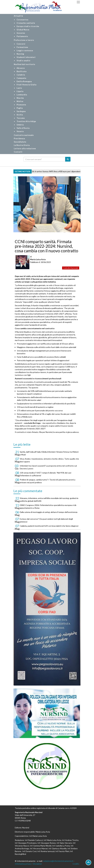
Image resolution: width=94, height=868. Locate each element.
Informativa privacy (23, 864)
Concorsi (21, 44)
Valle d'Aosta (23, 128)
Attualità (18, 16)
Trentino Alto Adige (26, 121)
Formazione (22, 47)
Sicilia (20, 115)
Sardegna (21, 111)
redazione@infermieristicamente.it (58, 861)
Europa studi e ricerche (28, 26)
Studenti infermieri (26, 57)
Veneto (20, 131)
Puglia (20, 108)
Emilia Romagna (24, 81)
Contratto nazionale (24, 135)
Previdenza (19, 139)
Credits (76, 864)
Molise (20, 101)
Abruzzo (21, 68)
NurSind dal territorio (24, 64)
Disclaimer (37, 864)
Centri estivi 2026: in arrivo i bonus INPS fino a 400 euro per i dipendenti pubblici (54, 171)
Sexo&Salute (20, 142)
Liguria (20, 91)
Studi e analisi (23, 61)
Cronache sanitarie (26, 23)
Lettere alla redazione (25, 149)
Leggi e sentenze (25, 51)
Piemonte (21, 105)
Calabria (21, 75)
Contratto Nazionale (71, 268)
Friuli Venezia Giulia (27, 85)
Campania (21, 78)
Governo (21, 33)
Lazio (19, 88)
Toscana (21, 118)
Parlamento (22, 36)
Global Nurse (23, 30)
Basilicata (22, 71)
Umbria (20, 125)
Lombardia (22, 95)
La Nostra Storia (22, 145)
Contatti (18, 152)
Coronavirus (23, 20)
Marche (20, 98)
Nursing (20, 54)
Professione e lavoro (24, 40)
